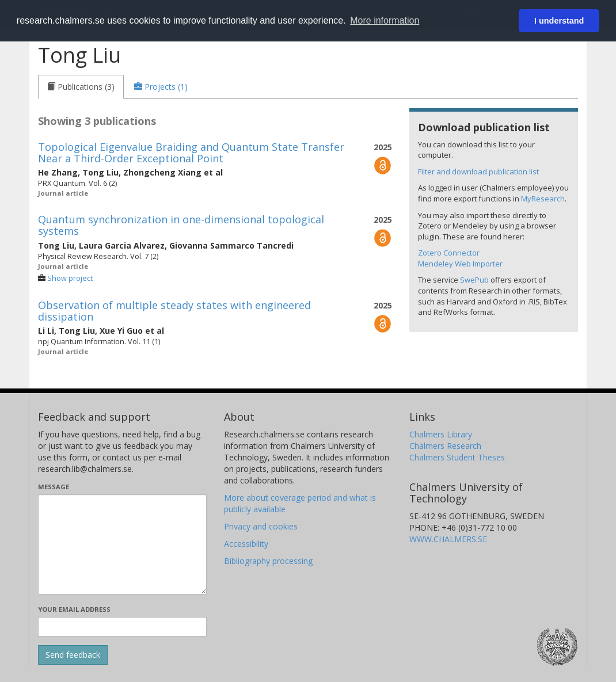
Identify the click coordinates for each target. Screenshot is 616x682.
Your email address (74, 609)
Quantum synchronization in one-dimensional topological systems (181, 225)
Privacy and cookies (261, 526)
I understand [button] (559, 21)
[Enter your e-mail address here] (122, 627)
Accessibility (246, 544)
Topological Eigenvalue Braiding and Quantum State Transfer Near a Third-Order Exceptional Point (191, 153)
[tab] (81, 87)
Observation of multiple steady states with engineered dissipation (174, 311)
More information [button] (385, 20)
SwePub (474, 280)
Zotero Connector (449, 253)
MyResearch (543, 199)
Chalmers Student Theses (457, 457)
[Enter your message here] (122, 544)
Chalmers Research (445, 446)
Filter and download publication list (478, 172)
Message (54, 487)
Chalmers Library (441, 434)
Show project (70, 278)
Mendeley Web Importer (460, 264)
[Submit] (73, 655)
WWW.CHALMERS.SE (448, 539)
